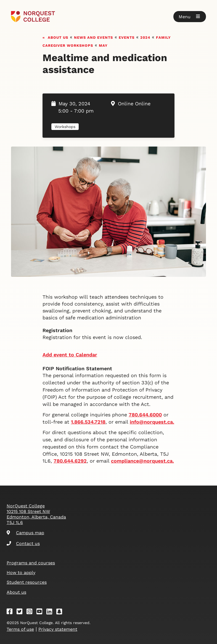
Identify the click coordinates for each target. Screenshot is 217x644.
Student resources (27, 582)
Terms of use (20, 629)
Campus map (25, 533)
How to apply (21, 573)
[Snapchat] (61, 612)
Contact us (23, 543)
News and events (93, 37)
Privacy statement (58, 629)
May (103, 45)
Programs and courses (31, 563)
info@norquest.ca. (152, 422)
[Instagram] (31, 612)
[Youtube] (41, 612)
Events (127, 37)
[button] (190, 17)
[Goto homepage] (33, 17)
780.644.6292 (70, 461)
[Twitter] (21, 612)
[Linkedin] (51, 612)
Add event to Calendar (70, 355)
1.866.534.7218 (88, 422)
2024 (145, 37)
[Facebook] (11, 612)
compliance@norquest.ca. (142, 461)
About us (58, 37)
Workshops (65, 127)
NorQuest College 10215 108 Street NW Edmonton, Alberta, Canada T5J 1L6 (36, 514)
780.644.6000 (145, 415)
